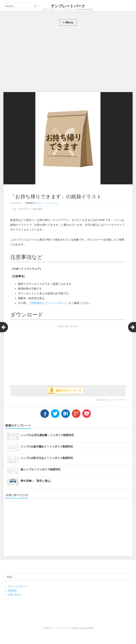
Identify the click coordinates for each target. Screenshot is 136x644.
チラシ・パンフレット (47, 203)
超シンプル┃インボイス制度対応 (41, 469)
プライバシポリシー (57, 303)
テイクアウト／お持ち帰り (30, 209)
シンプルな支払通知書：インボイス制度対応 (47, 435)
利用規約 (12, 591)
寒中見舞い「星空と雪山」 (37, 481)
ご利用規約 (35, 303)
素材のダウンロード (69, 391)
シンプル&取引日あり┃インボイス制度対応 (47, 458)
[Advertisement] (68, 60)
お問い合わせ (14, 595)
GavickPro (89, 628)
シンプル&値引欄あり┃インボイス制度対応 (47, 446)
